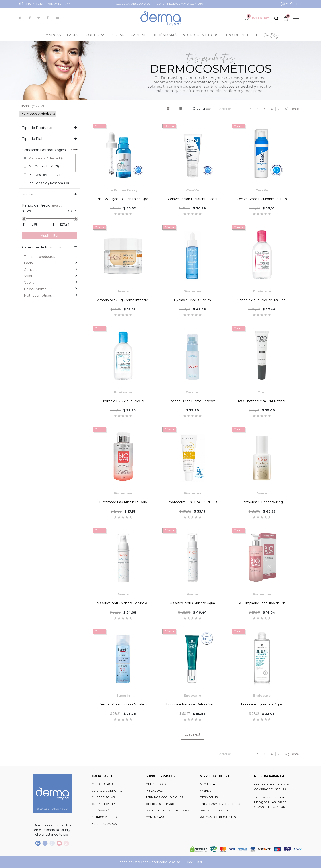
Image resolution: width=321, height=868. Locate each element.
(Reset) (57, 205)
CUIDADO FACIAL (103, 784)
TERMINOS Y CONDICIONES (164, 797)
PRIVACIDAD (154, 791)
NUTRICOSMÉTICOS (105, 817)
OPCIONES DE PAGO (160, 804)
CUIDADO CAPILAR (105, 804)
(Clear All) (39, 106)
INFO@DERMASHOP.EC (270, 802)
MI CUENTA (207, 784)
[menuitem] (271, 35)
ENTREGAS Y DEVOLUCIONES (220, 804)
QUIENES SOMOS (157, 784)
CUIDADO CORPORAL (107, 791)
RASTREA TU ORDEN (214, 810)
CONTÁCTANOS (156, 817)
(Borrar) (73, 150)
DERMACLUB (209, 797)
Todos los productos (39, 257)
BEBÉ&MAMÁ (100, 810)
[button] (256, 35)
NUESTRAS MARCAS (105, 824)
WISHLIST (206, 791)
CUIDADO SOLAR (103, 797)
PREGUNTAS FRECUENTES (218, 817)
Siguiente (292, 109)
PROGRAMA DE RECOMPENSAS (168, 810)
